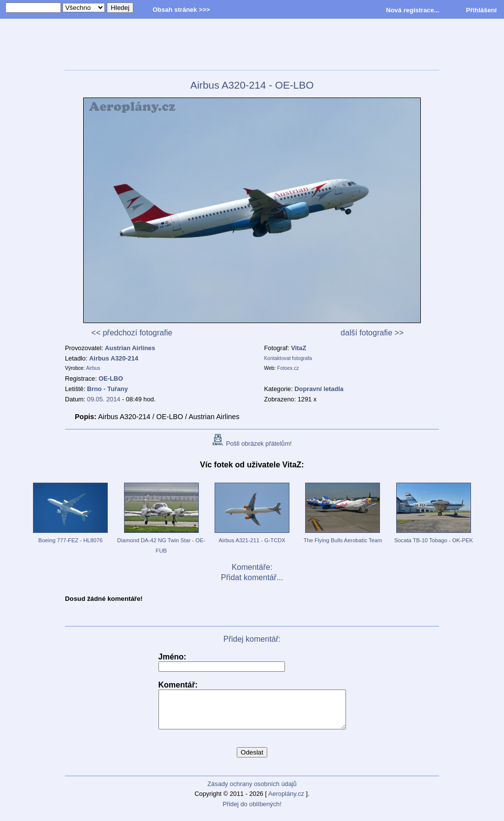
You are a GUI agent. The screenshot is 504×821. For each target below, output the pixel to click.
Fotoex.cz (288, 368)
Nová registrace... (412, 10)
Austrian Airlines (130, 348)
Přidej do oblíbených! (252, 811)
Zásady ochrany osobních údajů (252, 791)
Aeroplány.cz (286, 801)
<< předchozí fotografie (132, 333)
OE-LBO (111, 378)
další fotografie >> (372, 333)
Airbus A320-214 (114, 358)
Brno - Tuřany (108, 389)
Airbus (93, 368)
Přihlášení (481, 10)
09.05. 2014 (104, 399)
